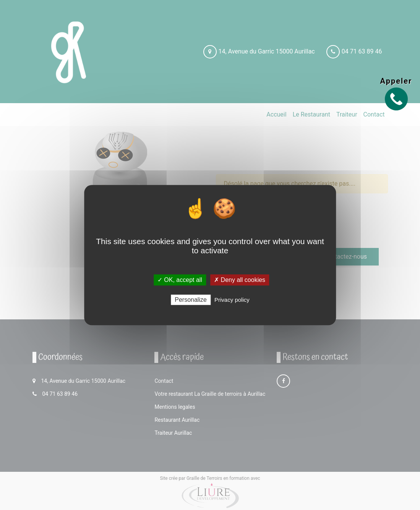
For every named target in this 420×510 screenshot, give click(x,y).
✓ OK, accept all (180, 280)
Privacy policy (232, 300)
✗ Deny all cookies (240, 280)
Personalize (191, 300)
